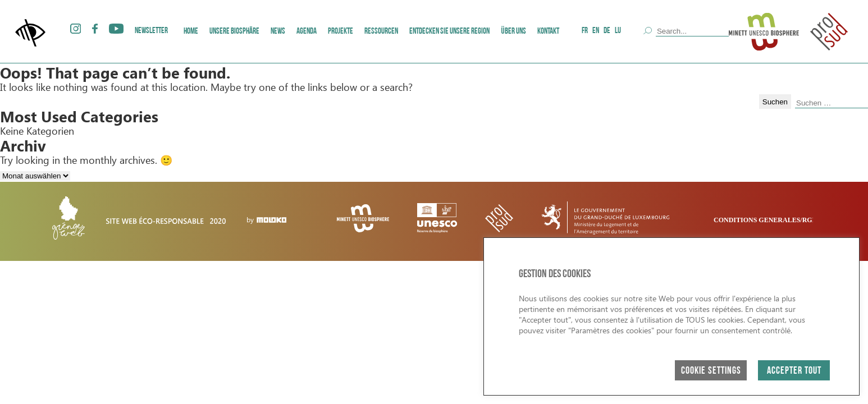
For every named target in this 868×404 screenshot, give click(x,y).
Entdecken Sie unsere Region (449, 32)
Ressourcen (381, 32)
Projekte (341, 32)
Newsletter (151, 31)
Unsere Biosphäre (234, 32)
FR (585, 31)
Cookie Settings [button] (711, 371)
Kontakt (548, 32)
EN (596, 31)
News (278, 32)
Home (191, 32)
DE (607, 31)
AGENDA (307, 32)
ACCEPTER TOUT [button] (794, 371)
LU (618, 31)
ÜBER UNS (513, 32)
